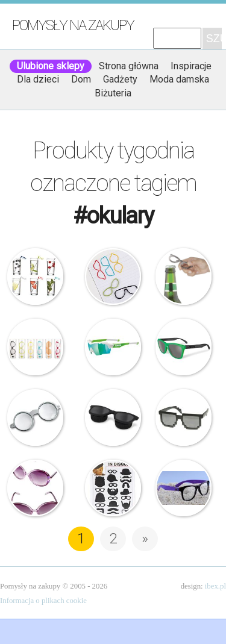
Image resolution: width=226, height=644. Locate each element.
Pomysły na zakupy (73, 25)
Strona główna (129, 66)
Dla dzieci (38, 79)
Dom (81, 79)
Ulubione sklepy (51, 66)
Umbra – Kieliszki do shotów (36, 347)
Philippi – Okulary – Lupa (36, 417)
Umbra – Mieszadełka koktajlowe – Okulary (36, 277)
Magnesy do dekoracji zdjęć (113, 488)
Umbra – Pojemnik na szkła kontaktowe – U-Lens (113, 417)
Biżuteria (113, 93)
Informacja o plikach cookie (43, 601)
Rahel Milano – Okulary (184, 488)
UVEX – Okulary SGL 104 (113, 347)
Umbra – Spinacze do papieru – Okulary (113, 277)
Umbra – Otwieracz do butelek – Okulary (184, 277)
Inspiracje (191, 66)
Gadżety (120, 79)
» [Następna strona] (145, 539)
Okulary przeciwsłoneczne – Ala (36, 488)
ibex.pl (215, 586)
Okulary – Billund (184, 417)
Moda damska (179, 79)
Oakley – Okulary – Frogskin (184, 347)
